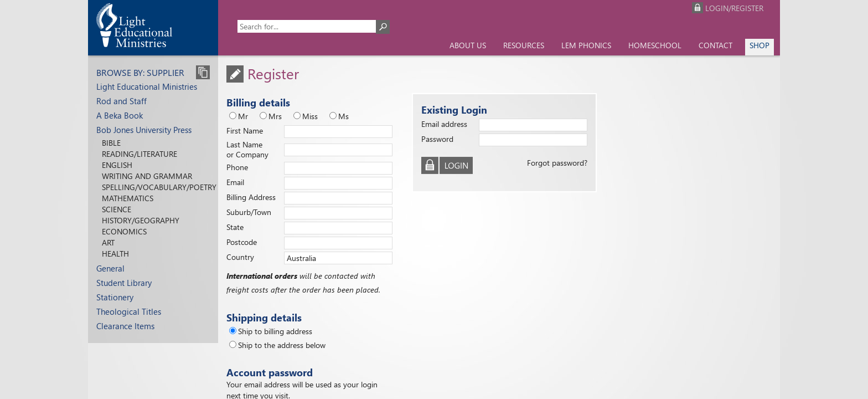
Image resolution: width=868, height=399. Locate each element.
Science (117, 209)
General (110, 268)
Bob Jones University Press (144, 130)
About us (468, 45)
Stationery (115, 297)
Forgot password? (557, 163)
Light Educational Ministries (147, 86)
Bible (111, 143)
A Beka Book (120, 115)
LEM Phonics (586, 45)
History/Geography (141, 220)
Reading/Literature (139, 154)
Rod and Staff (122, 101)
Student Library (124, 283)
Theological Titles (129, 311)
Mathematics (128, 198)
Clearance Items (125, 326)
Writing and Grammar (147, 176)
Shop (759, 45)
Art (108, 242)
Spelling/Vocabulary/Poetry (159, 187)
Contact (715, 45)
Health (115, 254)
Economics (124, 231)
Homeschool (655, 45)
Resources (524, 45)
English (117, 165)
